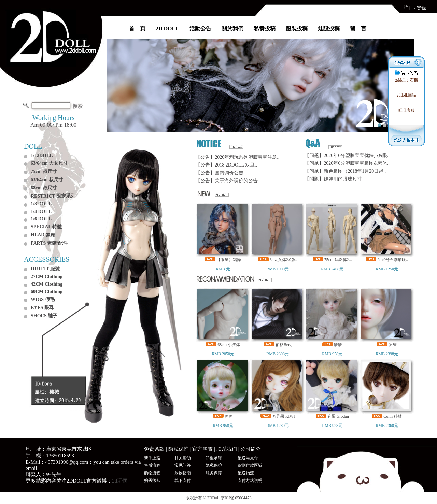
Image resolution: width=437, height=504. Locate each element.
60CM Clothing (47, 292)
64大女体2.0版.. (284, 260)
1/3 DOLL (41, 204)
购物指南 (183, 473)
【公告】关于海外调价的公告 (227, 181)
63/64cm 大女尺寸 (49, 163)
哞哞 (229, 416)
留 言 (358, 28)
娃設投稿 (329, 28)
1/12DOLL (42, 155)
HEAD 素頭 (43, 235)
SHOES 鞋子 (44, 316)
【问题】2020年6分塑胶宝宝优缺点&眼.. (347, 155)
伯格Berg (284, 345)
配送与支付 (248, 458)
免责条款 (154, 449)
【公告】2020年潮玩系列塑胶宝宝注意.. (237, 157)
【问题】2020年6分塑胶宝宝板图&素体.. (347, 163)
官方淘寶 (202, 449)
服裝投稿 (297, 28)
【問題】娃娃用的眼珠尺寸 (333, 179)
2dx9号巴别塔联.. (393, 260)
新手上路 (152, 458)
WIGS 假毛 (43, 299)
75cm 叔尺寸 (44, 171)
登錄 (421, 8)
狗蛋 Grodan (338, 416)
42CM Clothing (47, 284)
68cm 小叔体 (229, 345)
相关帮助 (183, 458)
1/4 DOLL (41, 211)
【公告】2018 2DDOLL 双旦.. (226, 165)
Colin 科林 (393, 416)
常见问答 (183, 465)
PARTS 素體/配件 (49, 243)
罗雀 (393, 345)
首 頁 (137, 28)
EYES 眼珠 (42, 308)
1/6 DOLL (41, 219)
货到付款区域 (250, 465)
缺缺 (338, 345)
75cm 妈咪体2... (338, 260)
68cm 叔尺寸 (44, 188)
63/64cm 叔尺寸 (47, 180)
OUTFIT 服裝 (45, 269)
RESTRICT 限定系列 (53, 196)
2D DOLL (167, 28)
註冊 (408, 8)
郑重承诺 (214, 458)
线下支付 (183, 480)
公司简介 (251, 449)
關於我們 (232, 28)
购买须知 (152, 480)
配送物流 (246, 473)
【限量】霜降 (229, 260)
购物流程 (152, 473)
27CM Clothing (47, 277)
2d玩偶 (120, 481)
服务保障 (214, 473)
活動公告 (200, 28)
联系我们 (227, 449)
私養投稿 (265, 28)
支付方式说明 (250, 480)
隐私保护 (179, 449)
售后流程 (152, 465)
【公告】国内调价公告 (220, 173)
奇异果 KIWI (284, 416)
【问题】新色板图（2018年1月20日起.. (345, 171)
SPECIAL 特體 (46, 227)
